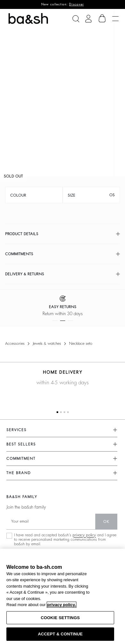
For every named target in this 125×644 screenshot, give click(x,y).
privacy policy (84, 535)
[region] (62, 596)
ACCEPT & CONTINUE (60, 634)
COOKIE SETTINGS (60, 618)
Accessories (15, 344)
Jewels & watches (47, 344)
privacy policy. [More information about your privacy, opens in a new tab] (62, 605)
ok (106, 522)
